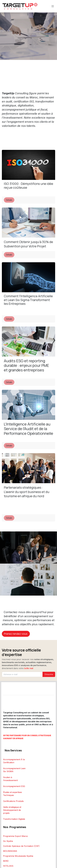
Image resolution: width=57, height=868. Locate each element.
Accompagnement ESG (14, 786)
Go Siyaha (8, 841)
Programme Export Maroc (16, 836)
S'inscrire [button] (49, 674)
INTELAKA (8, 866)
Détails (9, 200)
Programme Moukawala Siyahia (18, 856)
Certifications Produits (13, 801)
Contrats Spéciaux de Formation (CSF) (21, 846)
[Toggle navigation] (53, 6)
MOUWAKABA (10, 851)
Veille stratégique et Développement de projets (12, 810)
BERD (6, 861)
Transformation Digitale (14, 819)
